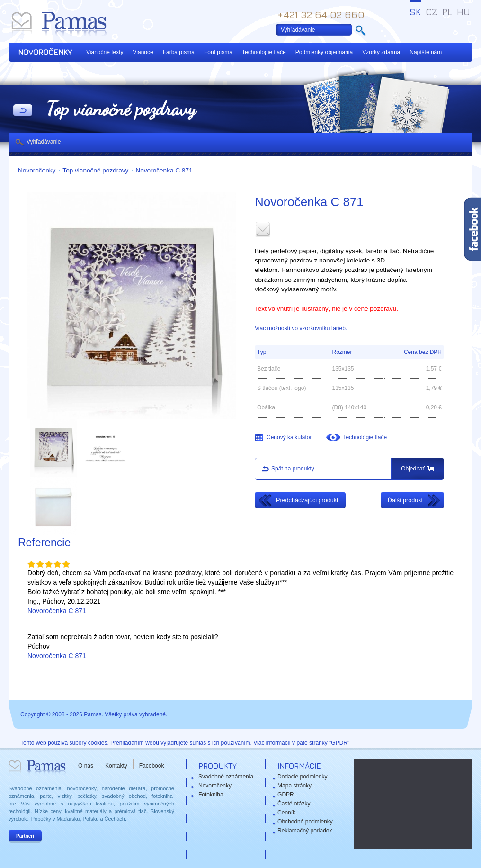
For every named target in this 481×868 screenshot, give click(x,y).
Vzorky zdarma (381, 52)
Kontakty (116, 766)
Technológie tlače (264, 52)
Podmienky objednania (324, 52)
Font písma (218, 52)
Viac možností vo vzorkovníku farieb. (301, 328)
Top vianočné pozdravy (95, 170)
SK (415, 12)
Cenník (286, 813)
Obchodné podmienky (305, 822)
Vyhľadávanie (44, 142)
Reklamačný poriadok (305, 831)
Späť (23, 111)
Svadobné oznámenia (226, 777)
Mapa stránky (294, 786)
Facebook (152, 766)
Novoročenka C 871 (164, 170)
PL (447, 12)
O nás (86, 766)
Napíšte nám (426, 52)
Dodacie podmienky (302, 777)
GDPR (286, 795)
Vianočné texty (105, 52)
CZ (432, 12)
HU (463, 12)
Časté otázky (294, 804)
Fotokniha (211, 795)
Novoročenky (37, 170)
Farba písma (179, 52)
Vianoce (143, 52)
